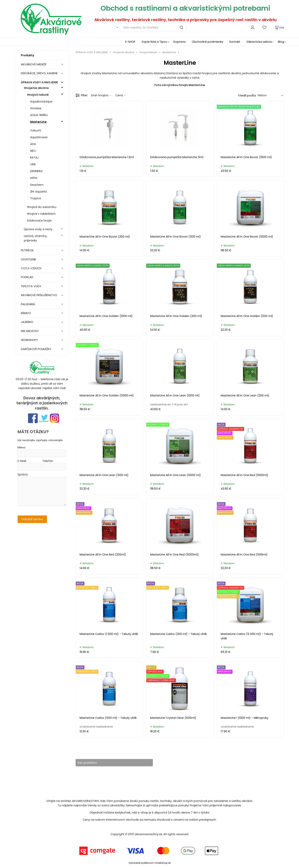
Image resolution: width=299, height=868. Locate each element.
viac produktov (90, 763)
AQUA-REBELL (39, 115)
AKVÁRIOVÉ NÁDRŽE (34, 64)
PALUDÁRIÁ (28, 304)
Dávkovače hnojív (39, 221)
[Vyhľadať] (116, 27)
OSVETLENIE (29, 259)
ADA (33, 144)
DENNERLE (36, 171)
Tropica (36, 198)
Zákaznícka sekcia (259, 42)
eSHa (34, 178)
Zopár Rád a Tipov (154, 42)
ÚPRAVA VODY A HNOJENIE (39, 82)
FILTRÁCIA (27, 250)
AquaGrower (39, 137)
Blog (281, 42)
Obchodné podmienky (207, 42)
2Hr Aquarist (39, 192)
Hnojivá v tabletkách (41, 214)
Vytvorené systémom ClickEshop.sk (150, 863)
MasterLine (38, 122)
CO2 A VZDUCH (31, 268)
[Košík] (279, 28)
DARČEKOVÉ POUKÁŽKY (36, 349)
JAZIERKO (27, 322)
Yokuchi (36, 130)
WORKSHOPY (29, 340)
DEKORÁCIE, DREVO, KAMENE (39, 73)
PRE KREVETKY (30, 331)
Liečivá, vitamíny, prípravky (36, 238)
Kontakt (235, 42)
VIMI (33, 164)
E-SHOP (130, 42)
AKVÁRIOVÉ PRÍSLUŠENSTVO (39, 295)
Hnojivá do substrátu (42, 207)
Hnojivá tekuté (38, 95)
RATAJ (34, 158)
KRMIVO (26, 313)
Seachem (37, 185)
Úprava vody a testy (38, 229)
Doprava (179, 42)
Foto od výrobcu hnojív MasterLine (180, 85)
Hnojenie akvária (36, 88)
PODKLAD (27, 277)
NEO (33, 151)
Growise (36, 108)
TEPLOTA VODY (31, 286)
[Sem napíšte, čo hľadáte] (154, 27)
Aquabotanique (41, 101)
